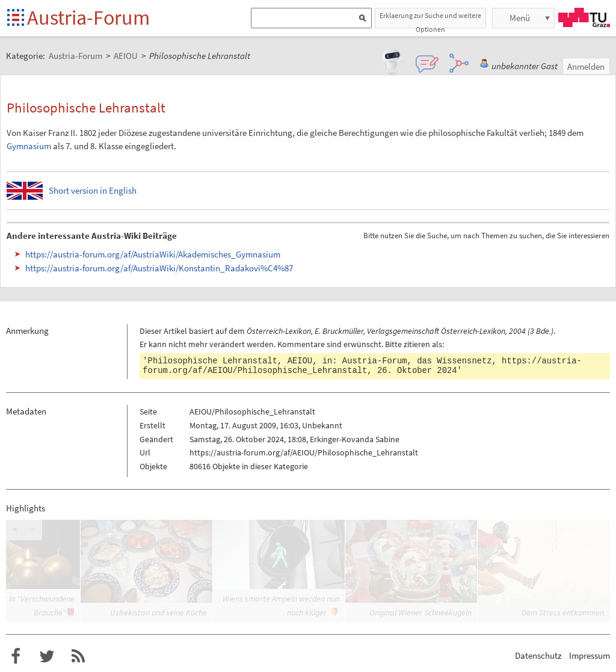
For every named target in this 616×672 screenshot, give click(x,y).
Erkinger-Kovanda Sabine (355, 439)
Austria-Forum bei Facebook (16, 656)
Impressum (590, 655)
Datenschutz (538, 655)
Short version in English (93, 190)
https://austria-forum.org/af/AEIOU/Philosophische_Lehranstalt (362, 366)
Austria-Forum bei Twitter (47, 656)
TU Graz (584, 17)
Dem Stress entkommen (563, 612)
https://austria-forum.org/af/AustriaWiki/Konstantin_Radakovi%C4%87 (159, 268)
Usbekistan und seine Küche (159, 612)
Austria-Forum (88, 17)
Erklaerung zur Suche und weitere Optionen (430, 20)
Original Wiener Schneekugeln (420, 612)
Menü (520, 18)
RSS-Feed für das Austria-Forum (78, 656)
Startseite (17, 18)
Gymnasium (29, 146)
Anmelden (586, 66)
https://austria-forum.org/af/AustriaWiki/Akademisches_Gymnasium (153, 254)
